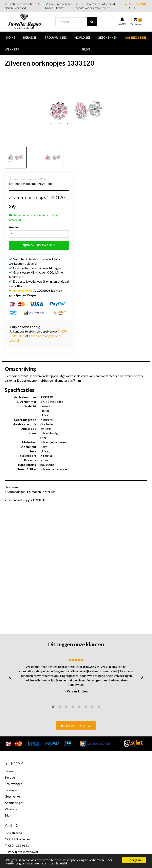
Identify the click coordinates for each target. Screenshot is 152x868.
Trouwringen (56, 37)
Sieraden (30, 37)
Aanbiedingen (136, 37)
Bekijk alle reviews (76, 726)
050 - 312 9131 (135, 4)
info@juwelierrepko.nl (23, 852)
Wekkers (12, 49)
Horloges (83, 37)
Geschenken (108, 37)
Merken (49, 492)
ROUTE (132, 8)
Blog (86, 49)
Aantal (14, 227)
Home (11, 37)
